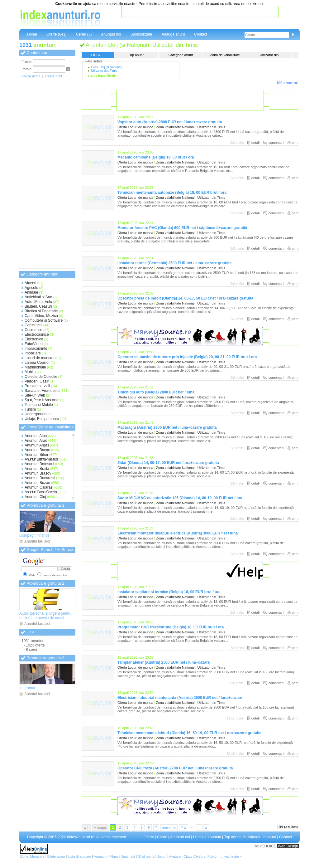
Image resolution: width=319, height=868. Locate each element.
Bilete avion (56, 856)
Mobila (30, 372)
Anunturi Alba (36, 436)
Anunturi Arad (36, 441)
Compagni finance (34, 535)
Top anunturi (234, 837)
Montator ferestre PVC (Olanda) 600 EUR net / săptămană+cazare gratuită (182, 228)
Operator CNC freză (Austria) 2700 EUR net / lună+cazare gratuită (175, 768)
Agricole (31, 288)
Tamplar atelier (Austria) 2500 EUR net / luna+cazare (164, 662)
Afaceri (30, 283)
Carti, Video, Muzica (41, 316)
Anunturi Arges (37, 445)
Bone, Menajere (32, 856)
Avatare (175, 856)
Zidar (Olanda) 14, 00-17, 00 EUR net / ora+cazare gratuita (168, 463)
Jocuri (162, 856)
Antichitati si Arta (38, 297)
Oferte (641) (57, 34)
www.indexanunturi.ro (57, 575)
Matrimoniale (35, 367)
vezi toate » (233, 856)
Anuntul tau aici (37, 541)
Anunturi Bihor (36, 455)
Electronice (34, 339)
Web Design (288, 846)
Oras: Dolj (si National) (107, 67)
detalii (256, 143)
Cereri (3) (84, 34)
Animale (31, 292)
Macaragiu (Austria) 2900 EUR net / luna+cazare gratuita (167, 427)
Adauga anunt (173, 34)
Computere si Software (44, 320)
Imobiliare (33, 353)
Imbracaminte (36, 349)
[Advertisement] (200, 18)
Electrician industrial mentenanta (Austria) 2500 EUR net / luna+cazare (180, 698)
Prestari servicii (37, 386)
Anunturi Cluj (35, 497)
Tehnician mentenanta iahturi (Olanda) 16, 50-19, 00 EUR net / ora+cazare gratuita (189, 733)
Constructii (33, 325)
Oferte (149, 837)
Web (32, 575)
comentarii (276, 143)
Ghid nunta (146, 856)
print (295, 143)
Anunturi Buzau (37, 483)
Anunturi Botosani (39, 464)
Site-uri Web (35, 395)
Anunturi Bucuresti (40, 478)
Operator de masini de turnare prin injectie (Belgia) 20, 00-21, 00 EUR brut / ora (187, 357)
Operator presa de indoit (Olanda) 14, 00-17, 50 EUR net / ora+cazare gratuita (185, 298)
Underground (36, 414)
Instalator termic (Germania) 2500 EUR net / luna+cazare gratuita (174, 263)
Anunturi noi (111, 34)
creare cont (54, 76)
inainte (169, 827)
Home (32, 34)
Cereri (162, 837)
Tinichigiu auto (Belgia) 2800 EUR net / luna (156, 392)
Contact (200, 34)
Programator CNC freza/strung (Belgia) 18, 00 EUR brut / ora (171, 627)
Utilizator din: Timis (104, 71)
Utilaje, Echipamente (42, 419)
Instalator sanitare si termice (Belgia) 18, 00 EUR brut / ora (169, 592)
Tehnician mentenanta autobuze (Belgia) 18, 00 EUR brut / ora (172, 193)
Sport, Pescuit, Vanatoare (42, 400)
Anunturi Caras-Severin (41, 492)
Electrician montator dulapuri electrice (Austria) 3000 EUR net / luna (178, 533)
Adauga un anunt (262, 837)
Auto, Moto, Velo (38, 302)
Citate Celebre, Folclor (200, 856)
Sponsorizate (141, 34)
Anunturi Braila (37, 469)
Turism (30, 409)
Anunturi (100, 856)
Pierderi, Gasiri (37, 381)
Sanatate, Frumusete (42, 391)
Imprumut (27, 688)
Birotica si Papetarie (41, 311)
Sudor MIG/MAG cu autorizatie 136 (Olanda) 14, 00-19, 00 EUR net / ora (180, 498)
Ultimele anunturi (207, 837)
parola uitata (31, 76)
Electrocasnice (37, 334)
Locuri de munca (38, 358)
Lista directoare (80, 856)
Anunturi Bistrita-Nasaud (41, 459)
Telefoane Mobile (39, 405)
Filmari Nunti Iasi (122, 856)
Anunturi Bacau (37, 450)
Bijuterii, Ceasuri (38, 306)
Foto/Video (34, 344)
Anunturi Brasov (38, 473)
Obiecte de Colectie (41, 377)
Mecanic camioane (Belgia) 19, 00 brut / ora (156, 157)
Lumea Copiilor (37, 363)
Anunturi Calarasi (39, 487)
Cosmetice (33, 330)
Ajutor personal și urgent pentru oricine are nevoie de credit (45, 616)
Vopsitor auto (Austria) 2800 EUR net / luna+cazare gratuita (170, 122)
